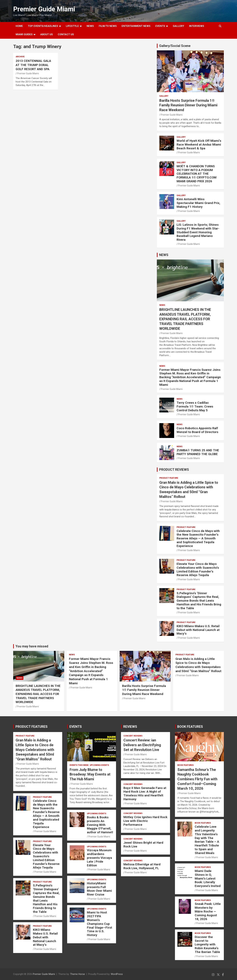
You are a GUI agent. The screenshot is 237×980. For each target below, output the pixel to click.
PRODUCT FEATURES (32, 727)
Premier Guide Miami (44, 9)
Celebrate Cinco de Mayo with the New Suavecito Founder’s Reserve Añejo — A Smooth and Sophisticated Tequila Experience (198, 538)
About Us (47, 34)
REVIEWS (130, 727)
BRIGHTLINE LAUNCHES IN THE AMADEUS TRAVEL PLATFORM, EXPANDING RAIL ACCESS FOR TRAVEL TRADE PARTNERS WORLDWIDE (185, 319)
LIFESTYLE (72, 26)
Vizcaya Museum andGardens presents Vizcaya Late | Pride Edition (99, 858)
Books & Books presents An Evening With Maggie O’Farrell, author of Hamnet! (100, 825)
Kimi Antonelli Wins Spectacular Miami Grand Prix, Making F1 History (198, 203)
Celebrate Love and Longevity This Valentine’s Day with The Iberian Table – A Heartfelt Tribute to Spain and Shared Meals (207, 840)
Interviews (197, 26)
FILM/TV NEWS (108, 26)
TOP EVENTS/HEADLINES (43, 26)
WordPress (117, 974)
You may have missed (32, 646)
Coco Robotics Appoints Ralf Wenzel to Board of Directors (197, 430)
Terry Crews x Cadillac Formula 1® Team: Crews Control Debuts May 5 (195, 406)
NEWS (90, 26)
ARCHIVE (20, 57)
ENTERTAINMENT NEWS (136, 26)
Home (19, 26)
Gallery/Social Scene (175, 46)
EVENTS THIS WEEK (79, 765)
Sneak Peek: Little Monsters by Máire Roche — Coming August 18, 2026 (208, 911)
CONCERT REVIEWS (133, 736)
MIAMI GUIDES (24, 34)
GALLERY (178, 26)
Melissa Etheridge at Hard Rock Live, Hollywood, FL (142, 866)
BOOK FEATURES (190, 727)
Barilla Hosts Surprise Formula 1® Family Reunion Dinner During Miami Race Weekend (188, 105)
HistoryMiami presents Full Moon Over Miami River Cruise (99, 889)
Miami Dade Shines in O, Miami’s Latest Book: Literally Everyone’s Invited (208, 878)
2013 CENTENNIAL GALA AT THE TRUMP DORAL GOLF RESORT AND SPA (33, 65)
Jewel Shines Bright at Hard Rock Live (143, 844)
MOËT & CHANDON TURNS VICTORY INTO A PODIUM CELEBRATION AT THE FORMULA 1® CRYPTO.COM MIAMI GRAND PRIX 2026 (197, 174)
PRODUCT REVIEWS (174, 470)
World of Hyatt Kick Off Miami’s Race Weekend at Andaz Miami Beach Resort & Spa (199, 144)
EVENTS (160, 26)
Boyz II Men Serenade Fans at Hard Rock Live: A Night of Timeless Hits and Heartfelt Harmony (145, 794)
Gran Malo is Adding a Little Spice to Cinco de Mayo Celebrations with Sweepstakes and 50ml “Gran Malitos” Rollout (198, 665)
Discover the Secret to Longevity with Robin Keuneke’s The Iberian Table (207, 944)
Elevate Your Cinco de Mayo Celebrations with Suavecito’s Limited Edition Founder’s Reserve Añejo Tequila (198, 569)
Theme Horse (78, 974)
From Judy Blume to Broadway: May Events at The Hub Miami (90, 774)
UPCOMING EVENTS (99, 765)
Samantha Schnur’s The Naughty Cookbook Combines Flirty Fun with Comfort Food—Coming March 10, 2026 (197, 779)
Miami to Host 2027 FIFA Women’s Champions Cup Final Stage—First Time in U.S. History (99, 924)
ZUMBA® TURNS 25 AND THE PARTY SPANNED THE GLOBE (198, 452)
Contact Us (66, 34)
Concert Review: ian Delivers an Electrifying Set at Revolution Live (142, 745)
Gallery (164, 96)
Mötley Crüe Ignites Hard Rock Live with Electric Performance (145, 821)
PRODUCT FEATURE (169, 478)
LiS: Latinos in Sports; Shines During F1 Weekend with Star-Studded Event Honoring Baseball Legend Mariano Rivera (198, 232)
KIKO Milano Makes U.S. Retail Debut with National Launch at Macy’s (198, 630)
